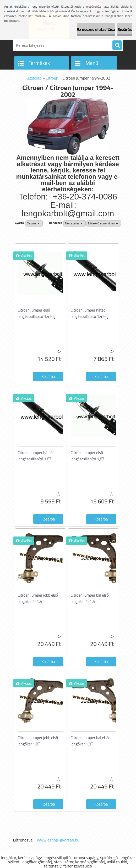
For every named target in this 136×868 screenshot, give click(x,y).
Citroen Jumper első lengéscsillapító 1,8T (88, 456)
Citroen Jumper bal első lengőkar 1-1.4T (90, 598)
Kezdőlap (33, 78)
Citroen (52, 78)
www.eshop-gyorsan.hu (58, 840)
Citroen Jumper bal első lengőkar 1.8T (90, 741)
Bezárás (125, 29)
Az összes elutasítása (96, 29)
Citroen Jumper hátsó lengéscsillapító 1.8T (35, 456)
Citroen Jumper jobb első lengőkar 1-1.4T (38, 598)
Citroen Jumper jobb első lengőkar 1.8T (38, 741)
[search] (117, 45)
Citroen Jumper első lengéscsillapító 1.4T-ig (37, 313)
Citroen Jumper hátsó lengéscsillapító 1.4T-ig (90, 313)
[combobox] (75, 223)
